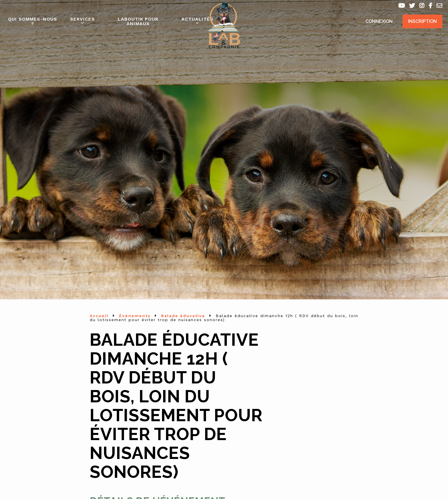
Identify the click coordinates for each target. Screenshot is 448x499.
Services (82, 19)
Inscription (422, 21)
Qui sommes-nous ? (33, 21)
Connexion (379, 21)
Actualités (197, 19)
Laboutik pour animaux (138, 21)
